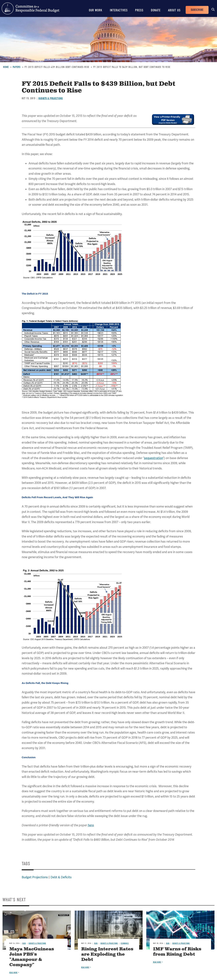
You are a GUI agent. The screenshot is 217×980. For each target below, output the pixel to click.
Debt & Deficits (61, 877)
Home (6, 67)
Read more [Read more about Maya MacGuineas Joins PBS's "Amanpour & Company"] (13, 973)
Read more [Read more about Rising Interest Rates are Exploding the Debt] (85, 967)
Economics (125, 943)
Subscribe (197, 10)
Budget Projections (35, 877)
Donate (156, 10)
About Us (174, 10)
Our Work (96, 10)
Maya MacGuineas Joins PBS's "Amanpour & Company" (32, 957)
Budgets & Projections (51, 98)
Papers (17, 67)
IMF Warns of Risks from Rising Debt (177, 952)
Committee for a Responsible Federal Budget (31, 8)
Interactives (119, 10)
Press (139, 10)
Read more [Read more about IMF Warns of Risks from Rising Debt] (157, 962)
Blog (24, 943)
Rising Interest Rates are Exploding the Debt (107, 954)
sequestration (153, 458)
